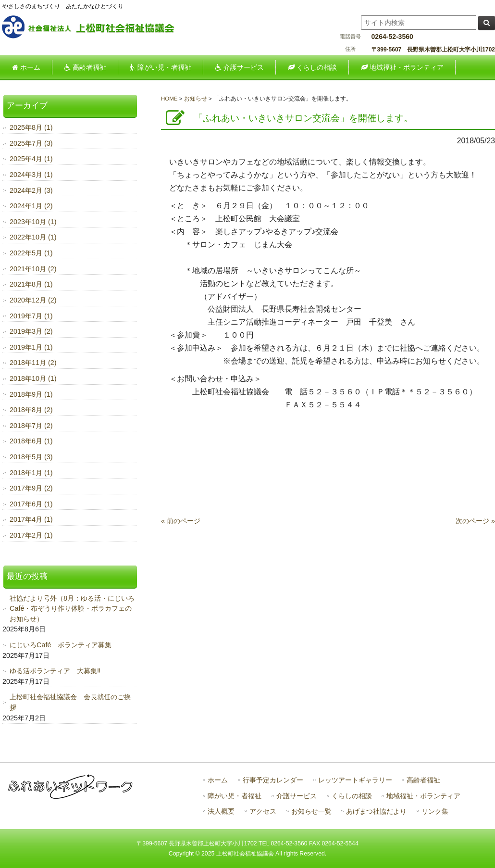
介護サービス (297, 796)
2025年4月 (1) (31, 159)
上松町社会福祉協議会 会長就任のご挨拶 (70, 702)
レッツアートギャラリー (355, 780)
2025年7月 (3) (31, 143)
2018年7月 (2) (31, 426)
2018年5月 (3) (31, 457)
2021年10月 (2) (33, 269)
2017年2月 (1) (31, 535)
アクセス (263, 811)
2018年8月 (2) (31, 410)
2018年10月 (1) (33, 378)
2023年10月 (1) (33, 222)
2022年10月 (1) (33, 237)
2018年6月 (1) (31, 441)
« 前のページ (181, 521)
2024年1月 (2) (31, 206)
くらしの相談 (352, 796)
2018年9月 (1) (31, 394)
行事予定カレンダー (273, 780)
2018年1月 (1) (31, 473)
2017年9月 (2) (31, 488)
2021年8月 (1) (31, 284)
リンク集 (435, 811)
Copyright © (185, 854)
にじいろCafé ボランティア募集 (61, 645)
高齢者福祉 (423, 780)
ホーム (218, 780)
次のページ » (475, 521)
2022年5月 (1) (31, 253)
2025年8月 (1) (31, 127)
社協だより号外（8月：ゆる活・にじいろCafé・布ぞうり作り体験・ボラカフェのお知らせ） (72, 609)
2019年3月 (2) (31, 331)
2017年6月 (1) (31, 504)
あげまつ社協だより (376, 811)
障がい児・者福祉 (235, 796)
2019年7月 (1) (31, 316)
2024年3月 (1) (31, 175)
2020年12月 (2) (33, 300)
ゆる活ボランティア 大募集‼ (55, 671)
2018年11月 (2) (33, 363)
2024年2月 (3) (31, 190)
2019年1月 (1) (31, 347)
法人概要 (221, 811)
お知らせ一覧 (311, 811)
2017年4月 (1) (31, 519)
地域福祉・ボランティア (423, 796)
